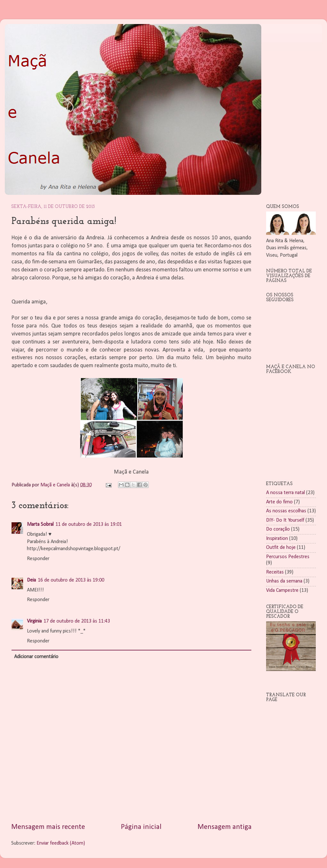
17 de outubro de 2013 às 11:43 (77, 621)
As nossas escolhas (286, 511)
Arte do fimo (279, 502)
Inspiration (277, 539)
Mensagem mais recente (48, 827)
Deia (31, 580)
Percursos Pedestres (288, 557)
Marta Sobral (40, 525)
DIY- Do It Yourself (285, 520)
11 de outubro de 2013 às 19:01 (89, 525)
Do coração (278, 529)
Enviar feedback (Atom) (61, 843)
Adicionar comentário (36, 657)
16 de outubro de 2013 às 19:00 (71, 580)
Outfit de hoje (281, 548)
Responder (38, 559)
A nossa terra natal (285, 493)
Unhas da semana (284, 581)
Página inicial (141, 827)
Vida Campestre (282, 591)
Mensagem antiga (225, 827)
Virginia (34, 621)
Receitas (275, 572)
